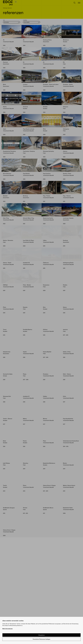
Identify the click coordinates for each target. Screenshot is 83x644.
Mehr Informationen (7, 629)
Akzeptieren (42, 635)
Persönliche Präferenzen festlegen (42, 639)
